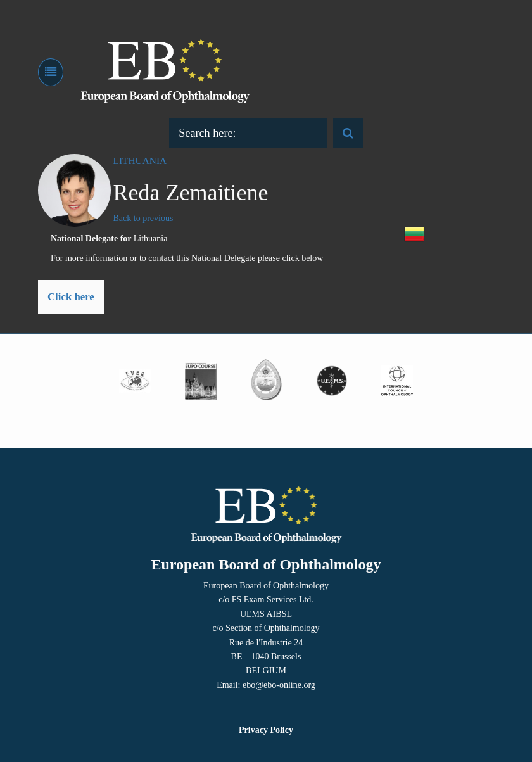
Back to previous (143, 218)
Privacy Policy (266, 730)
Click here (71, 297)
